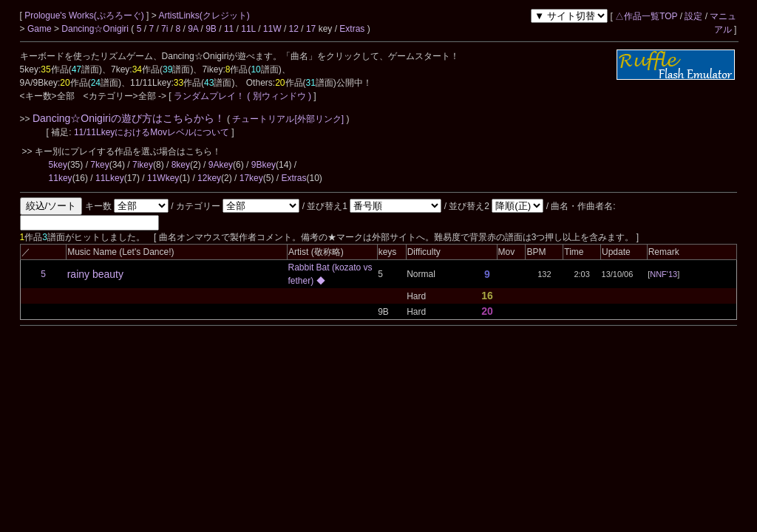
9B (211, 29)
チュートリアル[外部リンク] (288, 119)
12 (294, 29)
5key (58, 165)
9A (193, 29)
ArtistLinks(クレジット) (204, 16)
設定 (693, 16)
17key (251, 178)
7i (164, 29)
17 (311, 29)
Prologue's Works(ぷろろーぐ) (85, 16)
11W (272, 29)
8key (181, 165)
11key (61, 178)
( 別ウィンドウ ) (279, 96)
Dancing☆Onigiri (96, 29)
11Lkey (110, 178)
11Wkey (163, 178)
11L (248, 29)
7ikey (143, 165)
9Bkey (264, 165)
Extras (352, 29)
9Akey (221, 165)
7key (99, 165)
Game (41, 29)
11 (229, 29)
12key (209, 178)
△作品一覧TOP (646, 16)
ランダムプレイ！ (210, 96)
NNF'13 (663, 274)
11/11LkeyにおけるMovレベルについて (153, 132)
